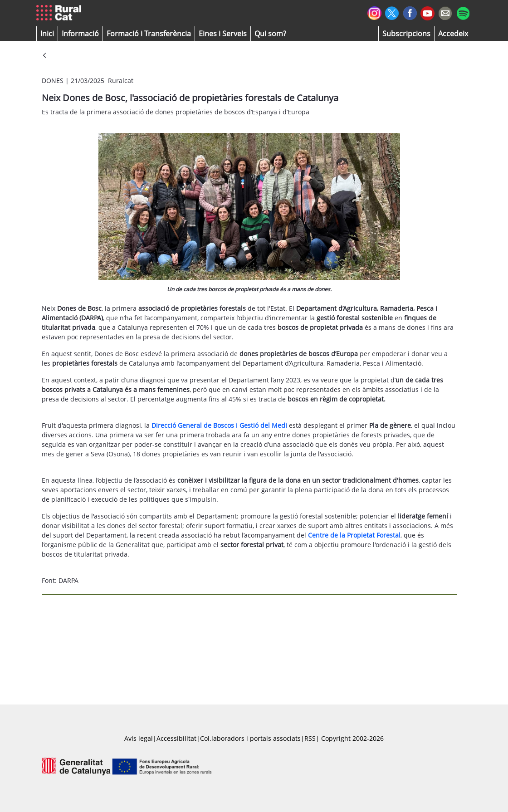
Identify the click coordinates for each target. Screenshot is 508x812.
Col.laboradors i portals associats (250, 738)
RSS (310, 738)
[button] (47, 34)
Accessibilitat (176, 738)
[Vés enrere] (44, 56)
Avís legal (139, 738)
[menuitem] (149, 34)
